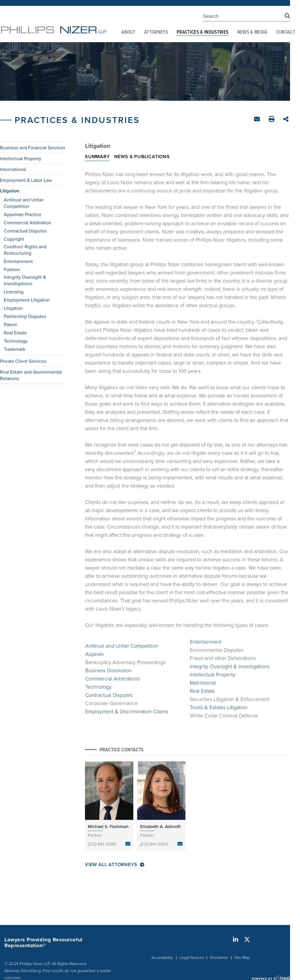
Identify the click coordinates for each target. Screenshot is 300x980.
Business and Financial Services (33, 148)
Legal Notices (192, 957)
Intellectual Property (21, 158)
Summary (97, 157)
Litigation (10, 191)
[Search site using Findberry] (287, 16)
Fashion (12, 269)
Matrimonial (203, 683)
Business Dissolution (109, 670)
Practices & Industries (202, 33)
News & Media (252, 33)
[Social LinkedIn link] (236, 940)
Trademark (15, 349)
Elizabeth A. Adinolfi (160, 826)
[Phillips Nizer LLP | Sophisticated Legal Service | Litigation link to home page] (53, 30)
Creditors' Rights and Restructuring (25, 250)
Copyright (14, 239)
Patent (10, 324)
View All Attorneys (111, 865)
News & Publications (142, 157)
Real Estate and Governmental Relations (31, 375)
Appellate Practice (23, 214)
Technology (16, 341)
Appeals (94, 654)
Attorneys (156, 33)
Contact (286, 33)
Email (258, 120)
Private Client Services (23, 361)
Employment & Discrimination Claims (127, 711)
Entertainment (18, 261)
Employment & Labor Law (26, 180)
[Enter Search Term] (244, 17)
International (13, 169)
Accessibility (162, 957)
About (128, 33)
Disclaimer (219, 957)
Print (272, 120)
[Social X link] (247, 940)
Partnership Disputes (25, 316)
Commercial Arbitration (28, 223)
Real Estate (15, 333)
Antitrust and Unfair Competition (24, 203)
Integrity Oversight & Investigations (25, 280)
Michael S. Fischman (108, 826)
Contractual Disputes (25, 231)
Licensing (14, 292)
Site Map (242, 957)
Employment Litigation (27, 300)
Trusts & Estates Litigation (219, 707)
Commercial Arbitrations (112, 678)
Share (287, 120)
